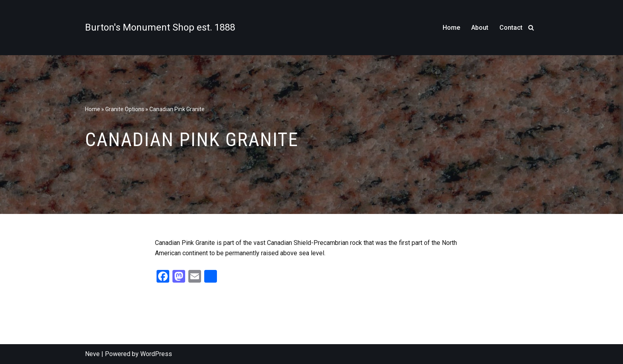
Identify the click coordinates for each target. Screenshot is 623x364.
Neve (92, 354)
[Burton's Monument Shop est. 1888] (160, 27)
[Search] (531, 28)
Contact (511, 28)
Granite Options (125, 109)
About (480, 28)
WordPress (156, 354)
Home (451, 28)
